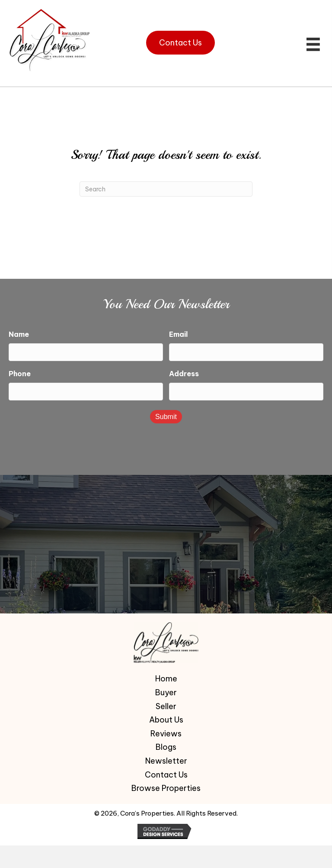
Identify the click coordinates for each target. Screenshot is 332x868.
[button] (180, 43)
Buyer (166, 692)
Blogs (166, 746)
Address (184, 373)
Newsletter (166, 760)
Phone (20, 373)
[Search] (166, 189)
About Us (166, 719)
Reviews (166, 733)
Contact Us (166, 774)
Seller (166, 706)
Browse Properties (166, 787)
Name (19, 334)
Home (166, 678)
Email (179, 334)
